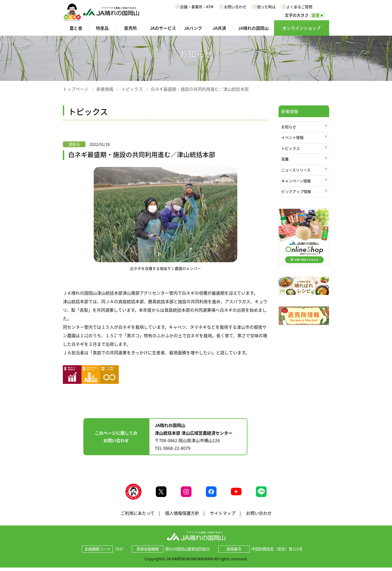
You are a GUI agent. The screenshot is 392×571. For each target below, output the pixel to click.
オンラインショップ (301, 28)
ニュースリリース (296, 170)
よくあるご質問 (299, 7)
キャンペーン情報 (296, 181)
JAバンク (193, 28)
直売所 (130, 28)
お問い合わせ (235, 7)
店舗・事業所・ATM (197, 7)
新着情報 (105, 89)
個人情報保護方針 (182, 516)
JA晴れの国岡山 (253, 28)
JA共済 (219, 28)
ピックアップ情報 (296, 191)
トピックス (132, 89)
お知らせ (289, 127)
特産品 (102, 28)
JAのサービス (163, 28)
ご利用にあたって (138, 516)
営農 (285, 159)
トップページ (76, 89)
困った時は (266, 7)
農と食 (76, 28)
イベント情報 (292, 137)
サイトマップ (223, 516)
